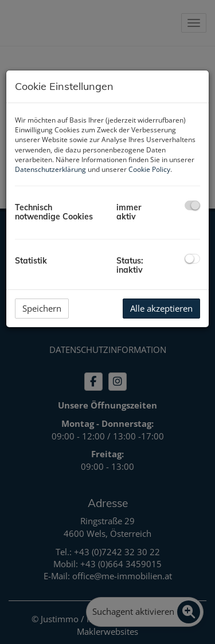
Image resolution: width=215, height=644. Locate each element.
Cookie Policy (149, 169)
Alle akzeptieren (161, 308)
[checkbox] (192, 205)
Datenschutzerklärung (50, 169)
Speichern (42, 308)
